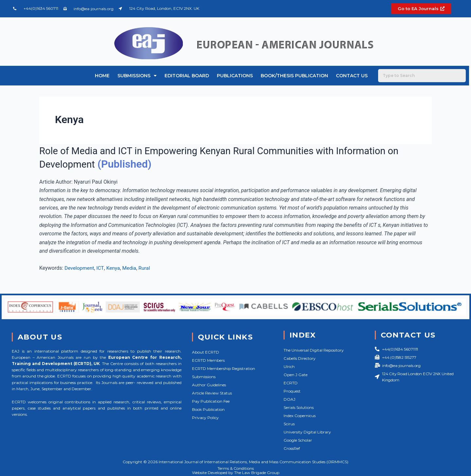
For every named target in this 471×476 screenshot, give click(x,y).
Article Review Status (212, 393)
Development (80, 268)
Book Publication (208, 409)
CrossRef (292, 448)
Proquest (292, 391)
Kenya (114, 268)
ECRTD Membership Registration (224, 368)
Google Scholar (298, 440)
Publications (235, 76)
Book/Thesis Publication (294, 76)
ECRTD (291, 383)
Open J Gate (296, 375)
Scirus (289, 424)
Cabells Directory (300, 358)
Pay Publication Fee (211, 401)
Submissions (137, 76)
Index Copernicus (300, 416)
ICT (101, 268)
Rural (146, 268)
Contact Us (352, 76)
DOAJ (289, 399)
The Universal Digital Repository (314, 350)
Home (102, 76)
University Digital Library (307, 432)
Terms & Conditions (236, 468)
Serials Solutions (299, 407)
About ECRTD (206, 352)
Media (131, 268)
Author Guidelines (209, 385)
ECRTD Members (208, 360)
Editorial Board (187, 76)
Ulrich (289, 366)
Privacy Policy (205, 418)
